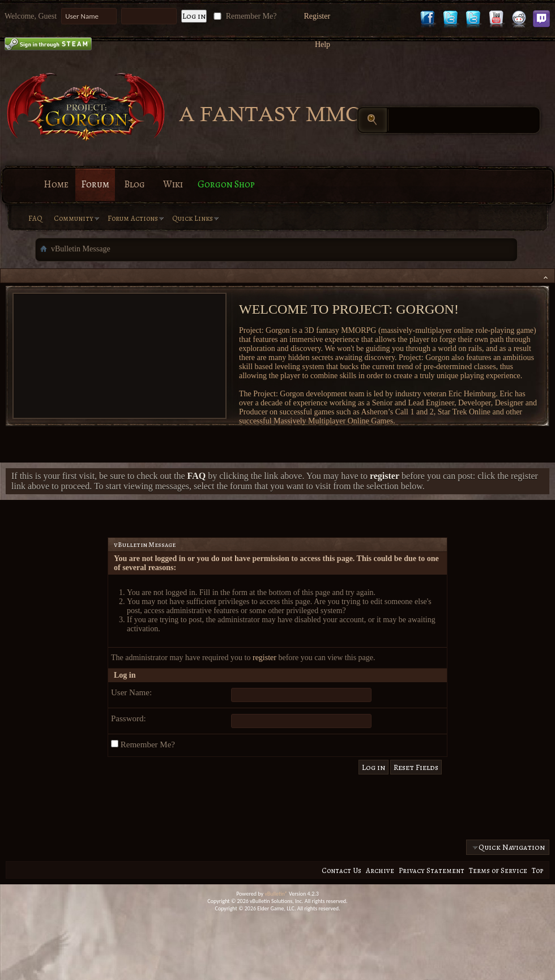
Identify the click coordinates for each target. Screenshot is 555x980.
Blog (135, 184)
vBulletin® (276, 894)
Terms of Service (498, 870)
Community (74, 218)
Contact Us (341, 870)
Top (537, 870)
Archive (380, 870)
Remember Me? (244, 16)
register (264, 658)
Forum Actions (133, 218)
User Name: (131, 692)
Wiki (173, 184)
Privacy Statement (432, 870)
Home (56, 184)
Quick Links (193, 218)
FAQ (35, 218)
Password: (129, 718)
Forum (95, 184)
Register (317, 16)
